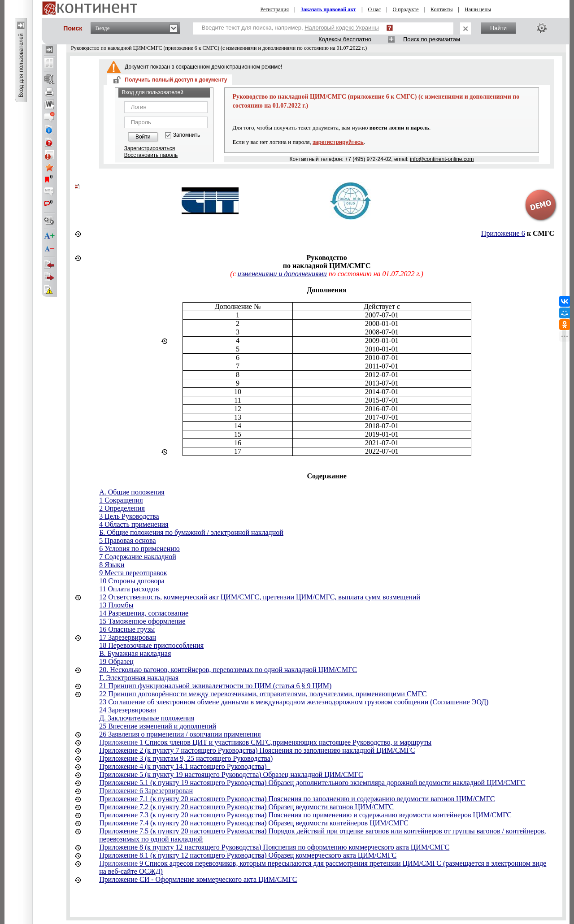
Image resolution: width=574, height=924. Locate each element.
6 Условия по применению (139, 549)
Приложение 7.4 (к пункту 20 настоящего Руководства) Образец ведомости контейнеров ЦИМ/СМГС (254, 823)
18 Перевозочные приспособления (151, 645)
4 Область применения (134, 524)
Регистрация (274, 9)
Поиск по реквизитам (432, 39)
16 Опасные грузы (127, 629)
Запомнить (187, 135)
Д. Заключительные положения (147, 718)
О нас (374, 9)
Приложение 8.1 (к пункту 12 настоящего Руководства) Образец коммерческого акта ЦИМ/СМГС (248, 855)
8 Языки (112, 565)
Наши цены (478, 9)
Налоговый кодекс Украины (342, 28)
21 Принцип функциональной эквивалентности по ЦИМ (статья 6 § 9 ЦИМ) (215, 686)
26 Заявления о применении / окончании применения (180, 734)
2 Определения (122, 508)
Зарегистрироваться (150, 148)
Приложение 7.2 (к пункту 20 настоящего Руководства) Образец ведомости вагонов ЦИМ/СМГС (246, 807)
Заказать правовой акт (328, 9)
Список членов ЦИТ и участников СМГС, (209, 742)
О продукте (406, 9)
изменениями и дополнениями (282, 274)
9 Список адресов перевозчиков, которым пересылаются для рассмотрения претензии (270, 863)
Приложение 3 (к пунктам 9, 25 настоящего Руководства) (186, 758)
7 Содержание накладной (138, 557)
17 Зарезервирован (128, 637)
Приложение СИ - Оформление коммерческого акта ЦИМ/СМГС (198, 879)
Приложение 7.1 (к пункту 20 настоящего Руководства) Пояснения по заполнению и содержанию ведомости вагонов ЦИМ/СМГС (297, 799)
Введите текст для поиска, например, (290, 28)
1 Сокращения (121, 500)
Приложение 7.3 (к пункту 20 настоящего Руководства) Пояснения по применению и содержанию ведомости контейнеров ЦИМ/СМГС (305, 815)
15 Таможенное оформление (142, 621)
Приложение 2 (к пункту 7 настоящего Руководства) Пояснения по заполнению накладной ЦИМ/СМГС (257, 750)
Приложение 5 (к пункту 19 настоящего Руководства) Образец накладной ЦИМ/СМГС (231, 774)
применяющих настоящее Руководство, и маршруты (352, 742)
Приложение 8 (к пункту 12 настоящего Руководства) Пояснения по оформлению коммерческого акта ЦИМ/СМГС (274, 847)
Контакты (442, 9)
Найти (498, 28)
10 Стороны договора (132, 581)
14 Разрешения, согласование (144, 613)
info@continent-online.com (442, 159)
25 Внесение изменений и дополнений (158, 726)
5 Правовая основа (127, 540)
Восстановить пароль (151, 155)
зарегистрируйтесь (338, 142)
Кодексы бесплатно (345, 39)
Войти (143, 137)
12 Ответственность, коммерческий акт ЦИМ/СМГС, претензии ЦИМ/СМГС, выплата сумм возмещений (260, 597)
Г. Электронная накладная (139, 678)
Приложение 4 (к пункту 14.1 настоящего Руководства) (185, 766)
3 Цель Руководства (129, 516)
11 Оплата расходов (129, 589)
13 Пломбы (116, 605)
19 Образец (116, 662)
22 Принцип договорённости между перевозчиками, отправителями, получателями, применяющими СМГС (263, 694)
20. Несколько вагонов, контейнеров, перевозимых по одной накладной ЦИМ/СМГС (228, 670)
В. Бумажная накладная (135, 653)
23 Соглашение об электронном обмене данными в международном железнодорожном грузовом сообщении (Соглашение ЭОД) (294, 702)
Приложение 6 (503, 233)
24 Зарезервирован (128, 710)
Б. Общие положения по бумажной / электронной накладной (191, 532)
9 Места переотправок (133, 573)
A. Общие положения (132, 492)
